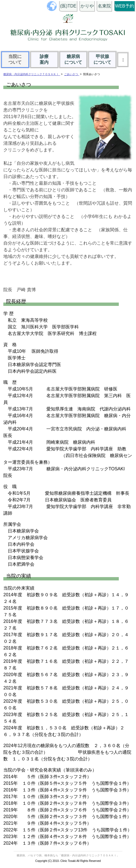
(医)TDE (68, 6)
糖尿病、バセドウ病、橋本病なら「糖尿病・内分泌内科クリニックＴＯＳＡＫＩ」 (68, 856)
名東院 (104, 6)
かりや (87, 6)
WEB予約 (125, 6)
